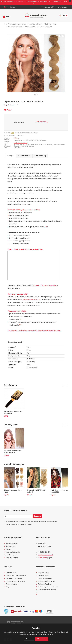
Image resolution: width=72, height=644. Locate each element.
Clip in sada (36, 286)
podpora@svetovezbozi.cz (31, 300)
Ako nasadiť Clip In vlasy (13, 578)
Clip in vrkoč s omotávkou (49, 286)
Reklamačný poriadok (44, 584)
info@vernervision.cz (20, 143)
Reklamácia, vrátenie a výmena (47, 587)
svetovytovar (43, 558)
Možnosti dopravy (11, 544)
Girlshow (16, 138)
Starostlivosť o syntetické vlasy (15, 576)
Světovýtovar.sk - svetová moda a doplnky (36, 16)
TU (46, 227)
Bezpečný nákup (42, 573)
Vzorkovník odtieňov (11, 584)
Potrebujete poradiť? (45, 7)
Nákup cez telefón (42, 122)
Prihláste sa (63, 7)
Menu (7, 15)
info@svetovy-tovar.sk (46, 555)
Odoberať (37, 516)
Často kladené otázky (12, 552)
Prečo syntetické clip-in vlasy (14, 581)
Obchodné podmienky (44, 578)
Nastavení (29, 639)
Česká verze (9, 7)
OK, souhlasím (42, 639)
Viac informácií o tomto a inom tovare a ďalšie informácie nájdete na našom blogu (34, 331)
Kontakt (7, 549)
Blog (6, 587)
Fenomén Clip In (10, 573)
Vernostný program (11, 558)
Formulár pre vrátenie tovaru (46, 590)
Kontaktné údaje (42, 576)
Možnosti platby (10, 546)
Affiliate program (10, 555)
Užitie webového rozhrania (46, 581)
